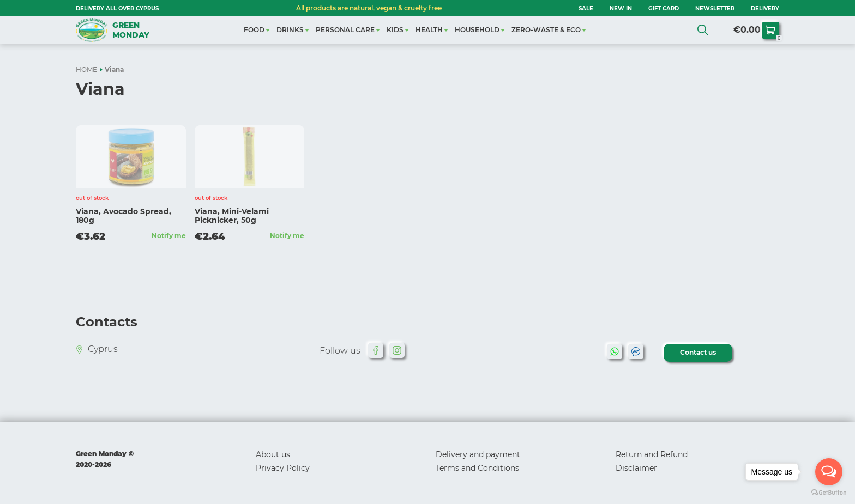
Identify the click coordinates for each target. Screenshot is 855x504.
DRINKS (290, 30)
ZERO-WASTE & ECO (546, 30)
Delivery (765, 8)
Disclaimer (636, 468)
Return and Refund (652, 454)
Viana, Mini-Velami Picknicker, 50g (232, 216)
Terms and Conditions (477, 468)
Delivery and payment (478, 454)
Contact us (698, 352)
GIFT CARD (664, 8)
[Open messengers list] (829, 472)
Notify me (169, 236)
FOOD (254, 30)
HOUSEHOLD (477, 30)
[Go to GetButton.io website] (829, 493)
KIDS (395, 30)
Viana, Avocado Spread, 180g (124, 216)
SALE (586, 8)
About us (273, 454)
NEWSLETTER (715, 8)
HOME (86, 69)
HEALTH (429, 30)
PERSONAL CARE (345, 30)
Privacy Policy (283, 468)
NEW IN (621, 8)
